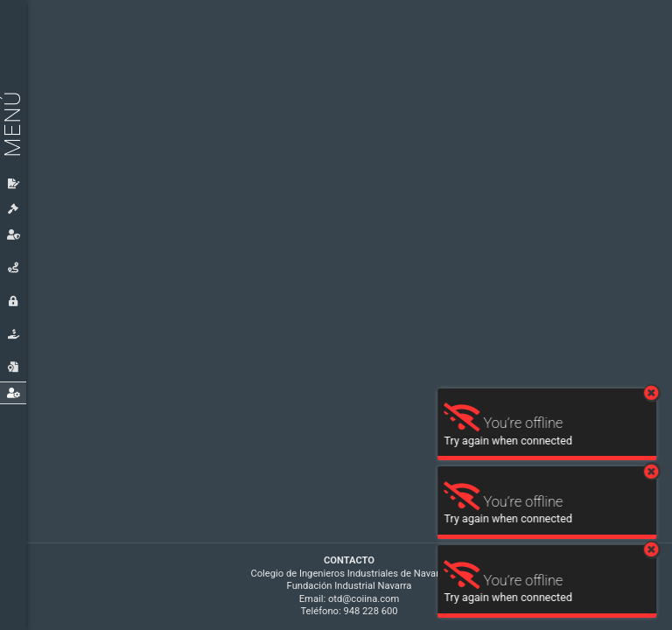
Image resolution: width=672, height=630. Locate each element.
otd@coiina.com (364, 599)
